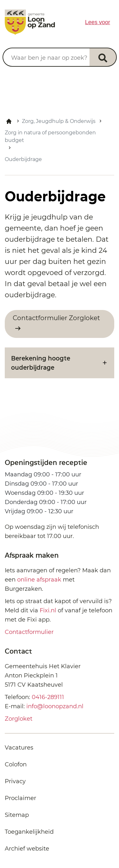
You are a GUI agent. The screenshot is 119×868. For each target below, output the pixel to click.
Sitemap (17, 815)
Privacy (15, 781)
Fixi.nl (48, 610)
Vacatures (19, 748)
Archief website (27, 849)
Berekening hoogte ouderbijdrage (41, 363)
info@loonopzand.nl (55, 706)
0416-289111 (48, 697)
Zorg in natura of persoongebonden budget (50, 136)
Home (9, 121)
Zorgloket (19, 719)
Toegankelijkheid (29, 832)
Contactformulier (29, 632)
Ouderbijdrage (23, 159)
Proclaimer (20, 798)
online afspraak (39, 580)
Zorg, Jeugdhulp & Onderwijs (59, 121)
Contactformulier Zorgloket (56, 318)
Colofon (16, 764)
